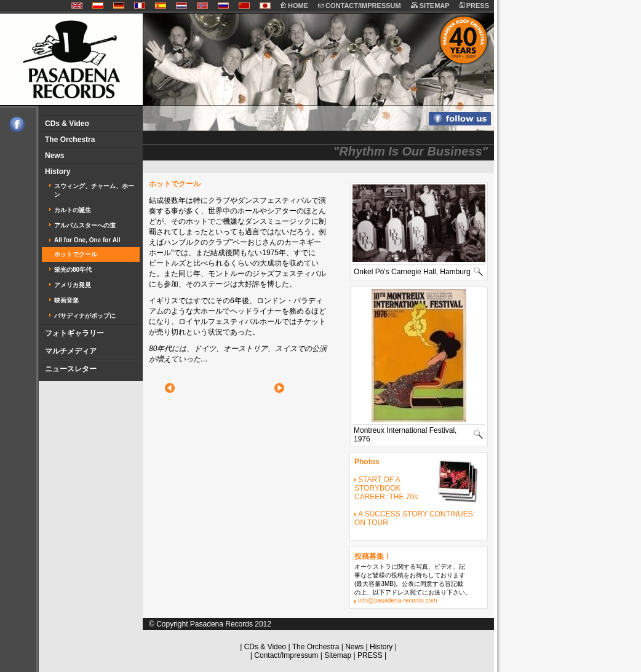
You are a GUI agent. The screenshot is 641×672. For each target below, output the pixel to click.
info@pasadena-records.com (398, 600)
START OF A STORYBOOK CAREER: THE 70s (386, 488)
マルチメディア (71, 351)
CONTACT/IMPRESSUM (360, 6)
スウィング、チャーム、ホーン (94, 190)
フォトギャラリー (74, 333)
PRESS (474, 6)
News (54, 156)
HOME (294, 6)
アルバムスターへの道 (85, 225)
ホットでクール (76, 254)
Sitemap (338, 655)
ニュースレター (71, 369)
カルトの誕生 (73, 210)
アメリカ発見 (73, 285)
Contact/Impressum (286, 655)
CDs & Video (67, 124)
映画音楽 (66, 300)
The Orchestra (70, 140)
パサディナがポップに (85, 316)
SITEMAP (430, 6)
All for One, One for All (87, 240)
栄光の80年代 (73, 270)
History (58, 172)
